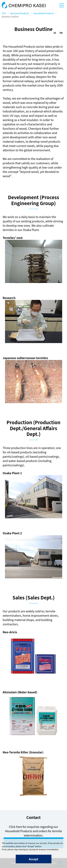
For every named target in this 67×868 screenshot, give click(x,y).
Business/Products (20, 13)
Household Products (44, 13)
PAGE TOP (60, 864)
